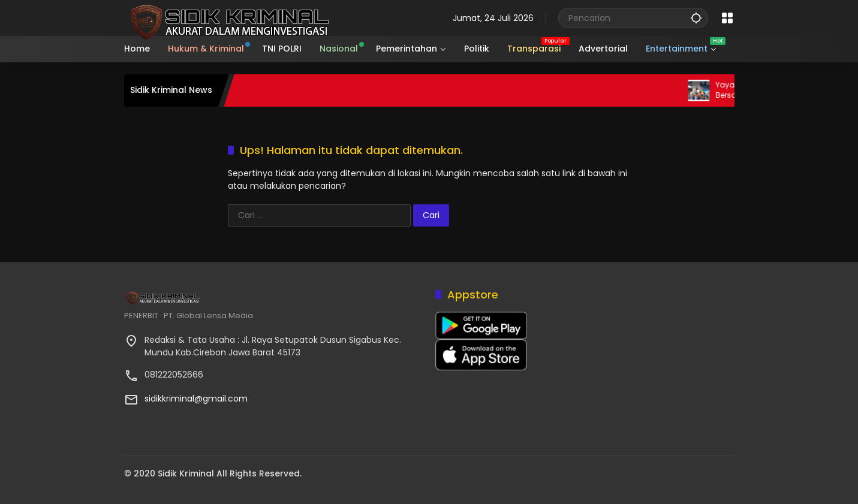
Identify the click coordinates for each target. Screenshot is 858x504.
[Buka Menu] (727, 18)
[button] (696, 18)
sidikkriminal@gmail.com (196, 399)
